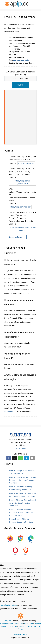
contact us (9, 412)
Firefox (10, 539)
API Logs (19, 624)
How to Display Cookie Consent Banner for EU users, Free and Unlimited (23, 480)
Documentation (16, 237)
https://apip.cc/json (26, 163)
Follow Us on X (20, 635)
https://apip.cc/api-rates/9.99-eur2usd (23, 229)
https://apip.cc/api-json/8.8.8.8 (23, 182)
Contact (22, 626)
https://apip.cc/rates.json (20, 207)
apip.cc (8, 621)
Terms (29, 626)
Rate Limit (29, 624)
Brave (26, 551)
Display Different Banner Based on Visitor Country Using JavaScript (22, 503)
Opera (15, 551)
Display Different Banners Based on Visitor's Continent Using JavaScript (21, 512)
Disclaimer (12, 626)
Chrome (21, 539)
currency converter (21, 60)
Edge (31, 539)
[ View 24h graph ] (20, 448)
